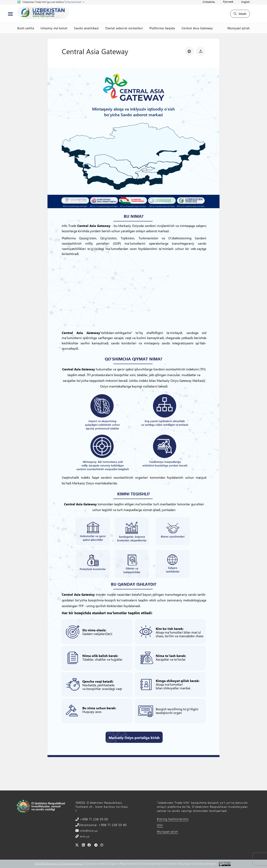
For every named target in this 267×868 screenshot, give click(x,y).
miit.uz (84, 836)
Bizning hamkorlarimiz (173, 819)
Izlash (240, 14)
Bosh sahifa (26, 28)
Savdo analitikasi (86, 28)
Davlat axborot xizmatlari (124, 28)
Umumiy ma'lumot (54, 28)
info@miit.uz (88, 831)
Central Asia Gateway (197, 28)
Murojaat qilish (239, 28)
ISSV (160, 825)
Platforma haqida (162, 28)
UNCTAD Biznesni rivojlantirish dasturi (59, 864)
